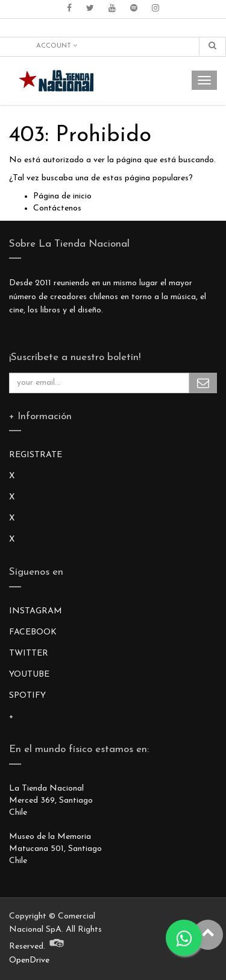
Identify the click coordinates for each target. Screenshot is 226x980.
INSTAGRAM (36, 611)
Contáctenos (57, 208)
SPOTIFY (27, 696)
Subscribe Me (203, 383)
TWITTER (29, 653)
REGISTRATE (36, 455)
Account (57, 46)
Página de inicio (62, 196)
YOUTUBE (29, 675)
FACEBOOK (33, 632)
